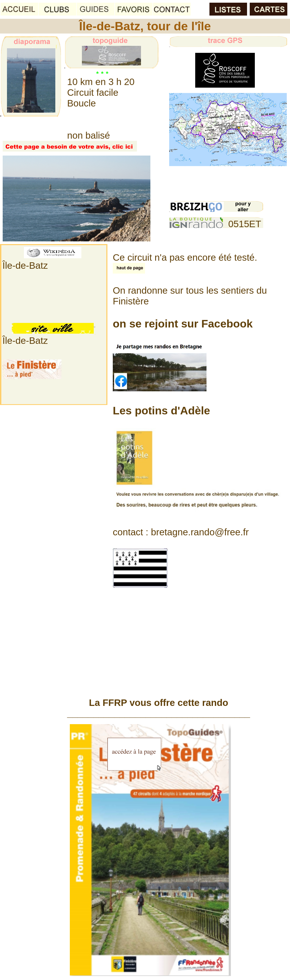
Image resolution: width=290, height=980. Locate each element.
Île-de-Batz (25, 265)
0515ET (245, 224)
